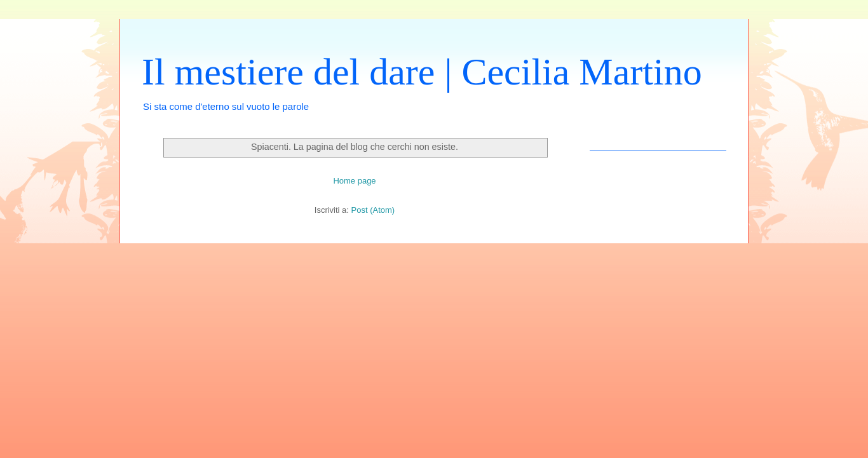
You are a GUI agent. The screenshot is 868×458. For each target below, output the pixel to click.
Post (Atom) (373, 210)
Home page (354, 181)
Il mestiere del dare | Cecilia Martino (422, 72)
